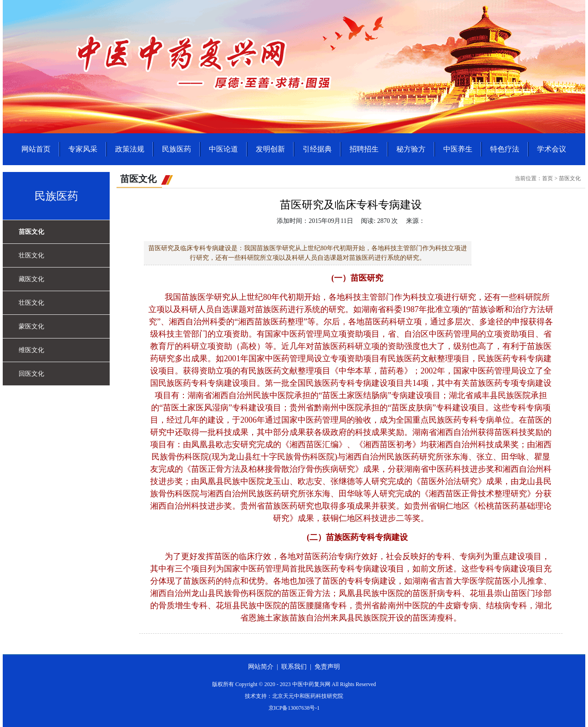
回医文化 (31, 374)
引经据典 (317, 149)
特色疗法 (505, 149)
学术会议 (552, 149)
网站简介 (261, 667)
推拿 (535, 581)
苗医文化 (31, 232)
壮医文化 (31, 255)
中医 (289, 334)
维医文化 (31, 350)
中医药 (441, 334)
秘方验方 (411, 149)
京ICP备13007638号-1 (294, 708)
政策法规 (130, 149)
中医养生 (458, 149)
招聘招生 (364, 149)
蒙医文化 (31, 326)
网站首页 (36, 149)
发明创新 (270, 149)
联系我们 (294, 667)
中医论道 (223, 149)
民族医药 (177, 149)
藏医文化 (31, 279)
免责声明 (327, 667)
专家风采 (83, 149)
